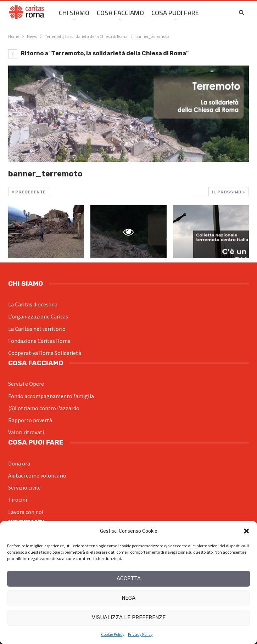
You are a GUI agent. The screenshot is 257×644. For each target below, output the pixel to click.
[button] (246, 531)
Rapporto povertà (30, 420)
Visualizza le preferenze (129, 617)
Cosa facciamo (120, 13)
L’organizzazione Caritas (38, 316)
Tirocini (18, 499)
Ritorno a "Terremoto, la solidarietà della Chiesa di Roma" (98, 53)
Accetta (129, 578)
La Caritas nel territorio (37, 329)
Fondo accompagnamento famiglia (51, 396)
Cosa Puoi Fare (175, 13)
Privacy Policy (140, 634)
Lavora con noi (26, 512)
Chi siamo (74, 13)
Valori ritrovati (26, 432)
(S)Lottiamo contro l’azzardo (44, 408)
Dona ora (19, 463)
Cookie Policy (113, 634)
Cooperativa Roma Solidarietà (45, 353)
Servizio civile (24, 487)
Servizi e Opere (26, 384)
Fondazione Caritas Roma (39, 341)
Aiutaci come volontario (37, 475)
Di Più (215, 13)
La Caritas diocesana (33, 304)
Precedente (29, 192)
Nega (128, 598)
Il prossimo (228, 192)
